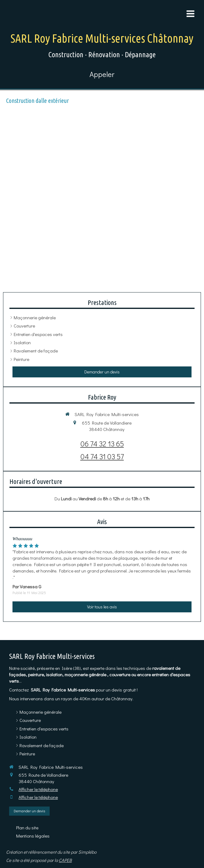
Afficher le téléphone (38, 789)
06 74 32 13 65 (102, 444)
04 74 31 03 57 (102, 456)
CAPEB (65, 860)
